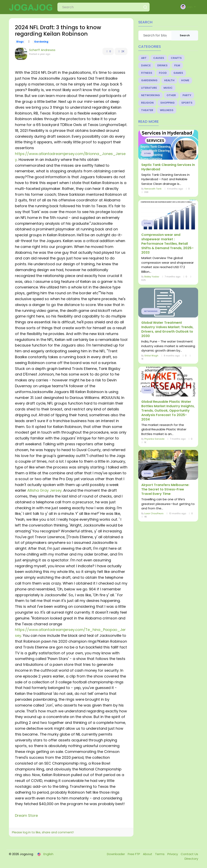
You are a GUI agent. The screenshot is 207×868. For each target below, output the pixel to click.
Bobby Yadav (152, 277)
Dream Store (26, 815)
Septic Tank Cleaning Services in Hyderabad (168, 167)
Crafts (176, 58)
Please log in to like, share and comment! (43, 832)
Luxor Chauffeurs (154, 513)
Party (187, 95)
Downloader (116, 854)
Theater (147, 110)
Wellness (167, 110)
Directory (191, 859)
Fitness (147, 73)
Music (168, 88)
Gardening (41, 42)
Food (163, 73)
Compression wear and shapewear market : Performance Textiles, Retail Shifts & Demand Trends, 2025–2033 (167, 244)
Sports (187, 103)
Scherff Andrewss (42, 50)
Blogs (20, 42)
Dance (146, 65)
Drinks (162, 65)
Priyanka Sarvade (154, 439)
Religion (147, 103)
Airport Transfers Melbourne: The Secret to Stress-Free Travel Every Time (165, 489)
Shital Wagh (151, 356)
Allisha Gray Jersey (44, 490)
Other (171, 95)
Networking (150, 95)
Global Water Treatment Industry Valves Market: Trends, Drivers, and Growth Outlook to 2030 (167, 329)
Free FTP (134, 854)
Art (144, 58)
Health (169, 80)
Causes (159, 58)
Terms (160, 854)
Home (185, 80)
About (148, 854)
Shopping (167, 103)
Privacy (173, 854)
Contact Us (189, 854)
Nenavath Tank (153, 189)
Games (178, 73)
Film (177, 65)
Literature (149, 88)
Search (185, 35)
